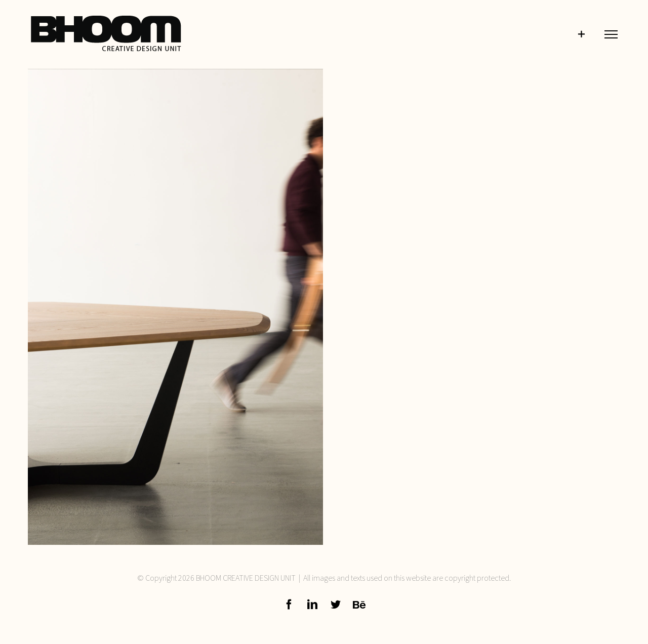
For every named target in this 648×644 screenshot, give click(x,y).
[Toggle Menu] (611, 34)
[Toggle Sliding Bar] (581, 35)
